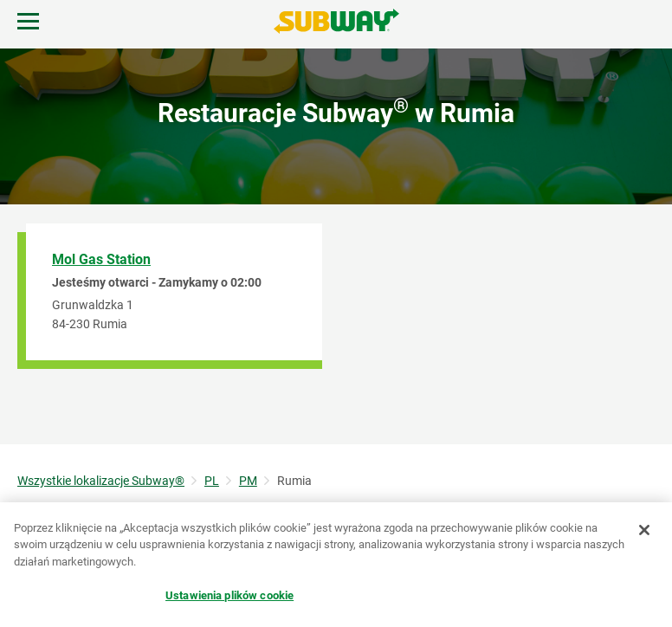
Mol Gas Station (101, 259)
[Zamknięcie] (644, 530)
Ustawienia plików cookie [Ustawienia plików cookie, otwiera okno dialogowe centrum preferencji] (229, 595)
